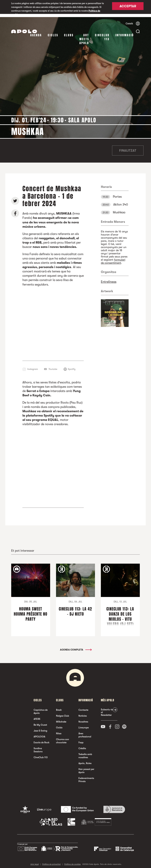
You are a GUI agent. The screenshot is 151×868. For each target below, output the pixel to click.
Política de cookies (73, 861)
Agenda (36, 32)
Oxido (59, 724)
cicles (53, 32)
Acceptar (128, 7)
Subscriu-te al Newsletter (107, 709)
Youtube (53, 366)
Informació (125, 32)
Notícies (83, 713)
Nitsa (59, 730)
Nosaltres (83, 719)
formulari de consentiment (113, 258)
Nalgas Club (63, 713)
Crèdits (82, 745)
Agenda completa (76, 647)
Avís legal (35, 861)
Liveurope (84, 724)
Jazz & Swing (40, 728)
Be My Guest (40, 722)
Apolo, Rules (85, 760)
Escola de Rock (41, 739)
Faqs (81, 739)
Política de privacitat (52, 861)
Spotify (72, 366)
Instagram (33, 366)
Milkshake (61, 719)
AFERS (37, 716)
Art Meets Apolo (84, 36)
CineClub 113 (102, 34)
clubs (69, 32)
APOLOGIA (39, 733)
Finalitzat (128, 147)
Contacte (83, 707)
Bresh (59, 707)
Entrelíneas (109, 279)
